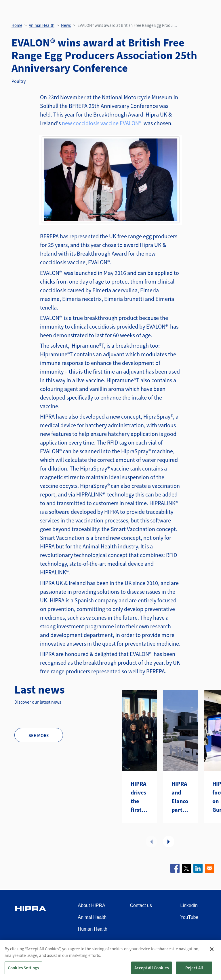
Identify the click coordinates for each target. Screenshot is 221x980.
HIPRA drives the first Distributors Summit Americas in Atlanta (140, 797)
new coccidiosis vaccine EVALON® (102, 123)
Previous (151, 842)
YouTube (189, 917)
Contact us (141, 905)
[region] (110, 960)
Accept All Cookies (152, 968)
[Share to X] (186, 868)
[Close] (212, 949)
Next (169, 842)
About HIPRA (92, 905)
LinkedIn (189, 905)
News (66, 25)
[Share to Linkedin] (198, 868)
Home (17, 25)
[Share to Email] (209, 868)
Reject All (194, 968)
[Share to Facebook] (175, 868)
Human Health (93, 929)
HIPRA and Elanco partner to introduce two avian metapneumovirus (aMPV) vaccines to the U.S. (180, 797)
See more (39, 735)
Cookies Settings (23, 968)
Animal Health (42, 25)
